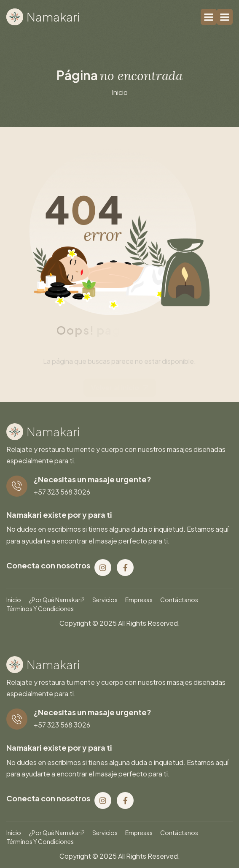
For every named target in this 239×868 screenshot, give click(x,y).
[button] (225, 17)
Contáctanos (179, 600)
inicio (120, 92)
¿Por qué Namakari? (57, 600)
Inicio (14, 600)
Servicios (105, 600)
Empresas (139, 600)
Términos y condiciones (40, 608)
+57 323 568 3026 (62, 492)
